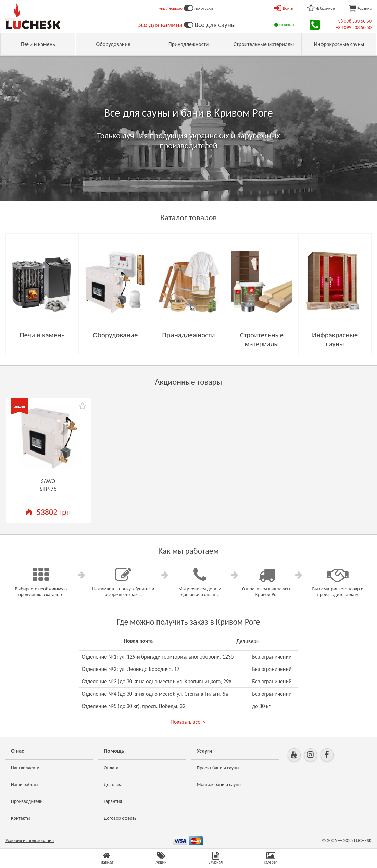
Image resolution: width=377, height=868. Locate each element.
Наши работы (25, 785)
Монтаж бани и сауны (219, 785)
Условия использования (30, 840)
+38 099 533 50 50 (354, 28)
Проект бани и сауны (218, 768)
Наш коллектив (26, 768)
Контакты (21, 818)
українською (171, 8)
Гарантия (113, 801)
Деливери (248, 641)
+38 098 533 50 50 (354, 21)
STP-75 (48, 489)
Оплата (111, 768)
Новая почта (138, 641)
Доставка (113, 785)
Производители (27, 801)
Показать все (185, 722)
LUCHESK (363, 840)
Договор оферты (121, 818)
